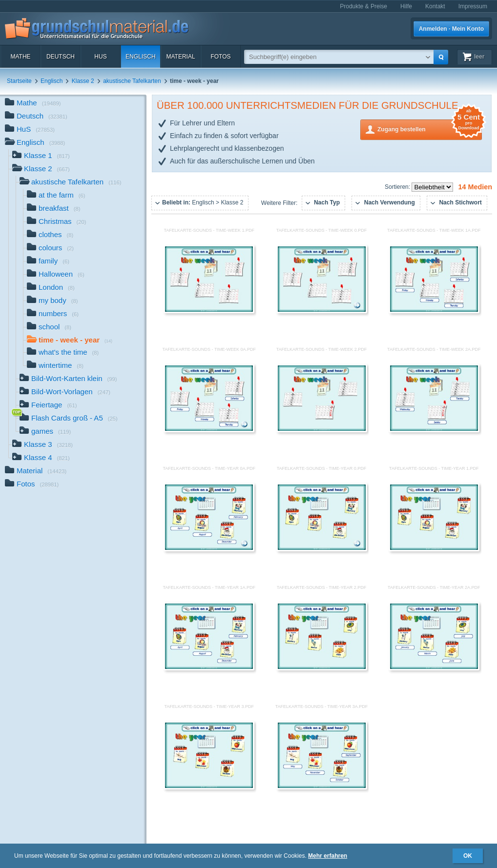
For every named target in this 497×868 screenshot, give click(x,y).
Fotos (220, 57)
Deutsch (61, 57)
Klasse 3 (42, 445)
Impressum (473, 6)
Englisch (140, 57)
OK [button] (468, 856)
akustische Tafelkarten (132, 81)
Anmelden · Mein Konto (451, 29)
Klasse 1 (41, 156)
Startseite (19, 81)
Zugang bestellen (430, 129)
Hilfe (406, 6)
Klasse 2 (83, 81)
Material (180, 57)
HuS (100, 57)
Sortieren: (398, 187)
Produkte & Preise (363, 6)
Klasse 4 (41, 458)
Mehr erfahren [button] (328, 856)
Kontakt (435, 6)
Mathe (20, 57)
